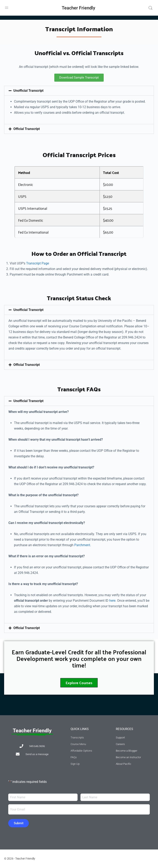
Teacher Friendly (78, 8)
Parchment (82, 545)
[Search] (150, 8)
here (112, 601)
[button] (79, 91)
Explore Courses (79, 683)
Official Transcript (27, 129)
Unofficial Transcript (28, 91)
